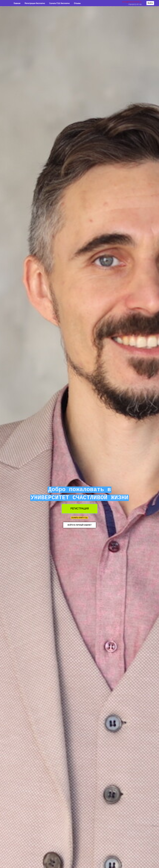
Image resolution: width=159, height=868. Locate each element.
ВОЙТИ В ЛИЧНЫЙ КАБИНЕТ (80, 525)
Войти (150, 3)
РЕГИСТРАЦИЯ (80, 509)
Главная (17, 3)
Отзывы (77, 3)
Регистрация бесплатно (35, 3)
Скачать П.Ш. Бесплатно (60, 3)
